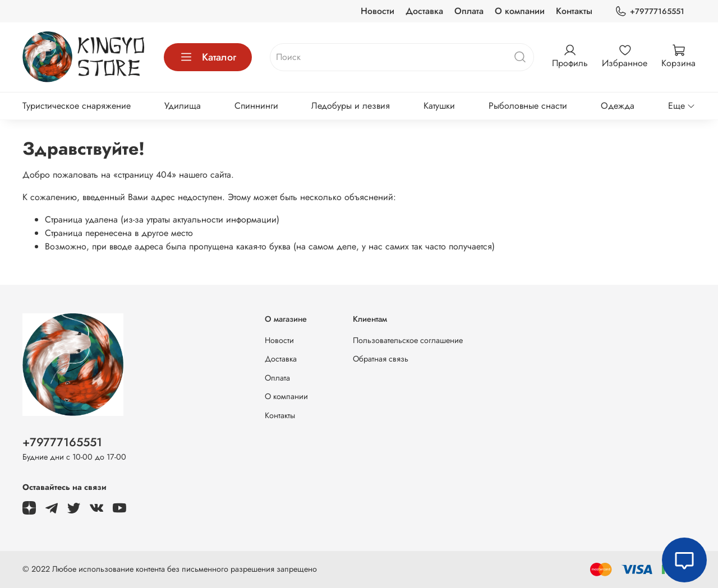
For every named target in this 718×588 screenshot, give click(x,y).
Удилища (183, 106)
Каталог (208, 57)
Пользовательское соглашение (408, 340)
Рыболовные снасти (528, 106)
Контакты (574, 11)
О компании (520, 11)
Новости (378, 11)
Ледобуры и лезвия (351, 106)
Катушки (439, 106)
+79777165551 (650, 11)
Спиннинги (256, 106)
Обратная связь (381, 359)
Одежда (618, 106)
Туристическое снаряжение (77, 106)
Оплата (469, 11)
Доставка (424, 11)
